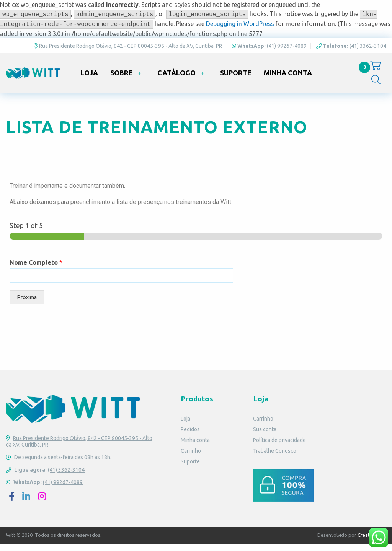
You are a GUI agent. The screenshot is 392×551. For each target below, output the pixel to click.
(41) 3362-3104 (351, 49)
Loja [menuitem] (89, 80)
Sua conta (265, 437)
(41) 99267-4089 (269, 49)
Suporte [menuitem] (236, 80)
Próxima (27, 305)
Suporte (190, 469)
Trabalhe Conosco (275, 458)
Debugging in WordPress (240, 24)
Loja (185, 426)
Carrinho (191, 458)
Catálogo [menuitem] (176, 80)
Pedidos (190, 437)
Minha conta (195, 448)
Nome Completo (36, 270)
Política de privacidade (279, 448)
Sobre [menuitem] (122, 80)
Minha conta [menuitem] (288, 80)
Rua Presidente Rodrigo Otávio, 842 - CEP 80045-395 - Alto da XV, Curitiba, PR (128, 49)
